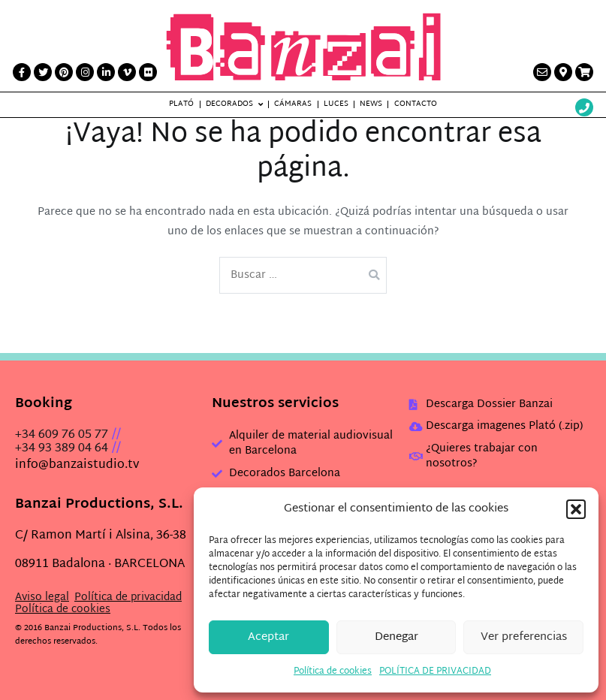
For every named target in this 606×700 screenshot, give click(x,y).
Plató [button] (181, 104)
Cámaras (293, 104)
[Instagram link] (85, 72)
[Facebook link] (22, 72)
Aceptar (268, 637)
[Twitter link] (43, 72)
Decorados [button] (229, 104)
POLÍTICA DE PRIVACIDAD (435, 671)
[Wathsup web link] (584, 109)
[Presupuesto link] (584, 72)
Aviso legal (42, 597)
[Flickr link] (148, 72)
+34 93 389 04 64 (62, 449)
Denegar (396, 637)
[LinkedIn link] (106, 72)
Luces (336, 104)
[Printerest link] (64, 72)
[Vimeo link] (127, 72)
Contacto (416, 104)
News (371, 104)
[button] (576, 509)
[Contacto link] (542, 72)
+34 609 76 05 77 (62, 435)
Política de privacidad (128, 597)
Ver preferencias (524, 637)
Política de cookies (333, 671)
